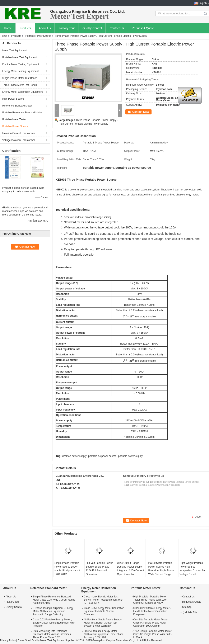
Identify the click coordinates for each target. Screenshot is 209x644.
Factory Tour (67, 28)
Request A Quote (143, 28)
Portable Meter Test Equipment (20, 57)
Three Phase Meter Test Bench (20, 85)
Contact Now (141, 112)
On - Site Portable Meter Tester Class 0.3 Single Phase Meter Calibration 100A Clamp (150, 623)
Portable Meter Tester (14, 119)
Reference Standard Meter (17, 106)
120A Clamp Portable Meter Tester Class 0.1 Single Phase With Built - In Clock (152, 634)
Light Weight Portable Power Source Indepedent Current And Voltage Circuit (193, 569)
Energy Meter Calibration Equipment (22, 92)
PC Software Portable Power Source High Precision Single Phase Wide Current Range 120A (161, 570)
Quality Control (92, 28)
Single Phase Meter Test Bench (20, 78)
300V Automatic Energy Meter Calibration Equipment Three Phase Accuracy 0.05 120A (104, 634)
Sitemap (187, 607)
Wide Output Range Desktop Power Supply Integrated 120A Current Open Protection (130, 569)
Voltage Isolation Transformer (19, 140)
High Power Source (13, 99)
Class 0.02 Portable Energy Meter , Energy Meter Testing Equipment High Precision (54, 623)
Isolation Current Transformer (19, 133)
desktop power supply (74, 456)
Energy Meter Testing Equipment (20, 71)
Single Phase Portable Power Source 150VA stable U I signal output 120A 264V (67, 569)
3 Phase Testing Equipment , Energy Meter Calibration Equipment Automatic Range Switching (53, 611)
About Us (45, 28)
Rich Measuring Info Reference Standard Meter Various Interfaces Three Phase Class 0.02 (52, 634)
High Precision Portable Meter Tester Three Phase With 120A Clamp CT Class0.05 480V (150, 600)
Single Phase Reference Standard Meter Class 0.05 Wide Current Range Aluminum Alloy (54, 600)
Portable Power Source (38, 36)
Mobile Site (190, 612)
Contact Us (117, 28)
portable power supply (130, 456)
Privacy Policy (8, 640)
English (203, 3)
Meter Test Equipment (15, 51)
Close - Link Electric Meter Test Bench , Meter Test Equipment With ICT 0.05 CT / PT (103, 600)
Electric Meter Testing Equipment (21, 64)
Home (8, 28)
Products (25, 28)
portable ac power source (102, 456)
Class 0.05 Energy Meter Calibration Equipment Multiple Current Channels (104, 611)
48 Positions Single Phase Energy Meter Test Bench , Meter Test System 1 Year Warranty (103, 623)
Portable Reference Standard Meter (22, 113)
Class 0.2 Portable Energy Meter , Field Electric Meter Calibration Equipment (152, 611)
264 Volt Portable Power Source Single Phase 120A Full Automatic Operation (99, 569)
